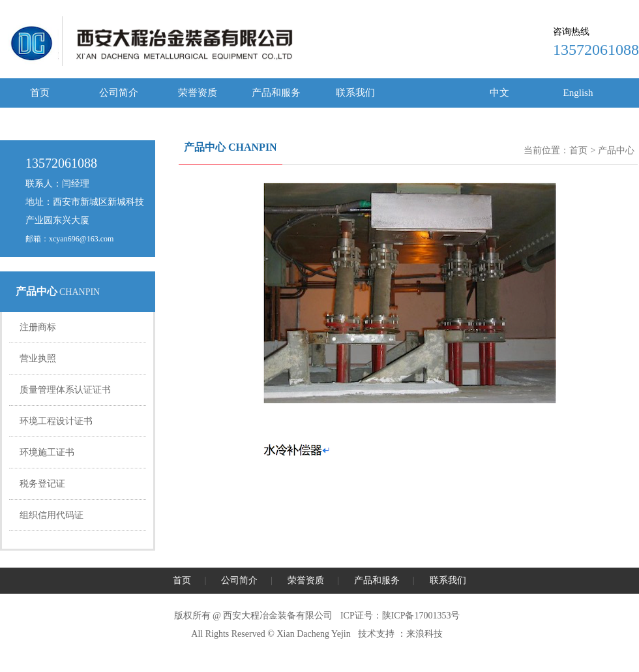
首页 (40, 93)
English (578, 93)
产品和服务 (276, 93)
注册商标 (38, 327)
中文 (499, 93)
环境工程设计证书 (56, 421)
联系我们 (355, 93)
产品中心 (616, 150)
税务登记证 (42, 484)
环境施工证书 (47, 452)
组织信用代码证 (52, 515)
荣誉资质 (198, 93)
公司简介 (119, 93)
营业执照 (38, 359)
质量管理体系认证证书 (65, 390)
